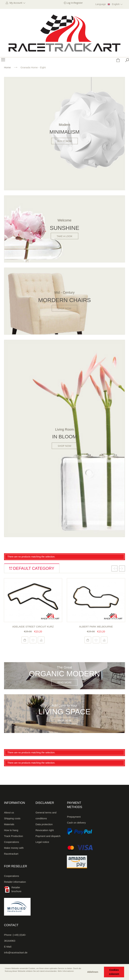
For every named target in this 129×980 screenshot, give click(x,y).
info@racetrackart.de (16, 952)
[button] (5, 976)
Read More (65, 682)
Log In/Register (74, 3)
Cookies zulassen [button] (114, 972)
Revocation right (45, 830)
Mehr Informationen (66, 971)
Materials (9, 824)
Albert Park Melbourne (96, 627)
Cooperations (12, 842)
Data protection (44, 824)
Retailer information (15, 882)
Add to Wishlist (33, 640)
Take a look (65, 236)
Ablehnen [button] (93, 972)
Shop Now (65, 308)
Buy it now (64, 141)
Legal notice (42, 842)
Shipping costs (12, 818)
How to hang (11, 830)
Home (7, 67)
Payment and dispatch (48, 836)
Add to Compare (41, 640)
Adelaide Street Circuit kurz (33, 627)
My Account (17, 3)
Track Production (14, 836)
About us (9, 812)
